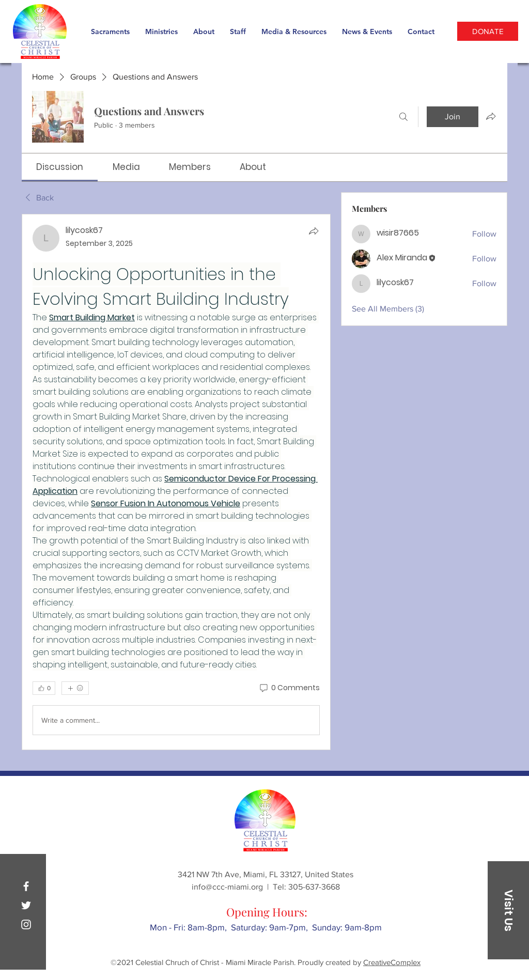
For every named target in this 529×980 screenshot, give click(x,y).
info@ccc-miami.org (227, 887)
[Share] (314, 231)
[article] (176, 482)
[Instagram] (26, 924)
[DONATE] (488, 31)
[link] (60, 167)
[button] (508, 910)
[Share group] (491, 116)
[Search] (403, 117)
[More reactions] (75, 688)
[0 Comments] (289, 688)
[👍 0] (44, 688)
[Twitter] (26, 905)
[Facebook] (26, 886)
